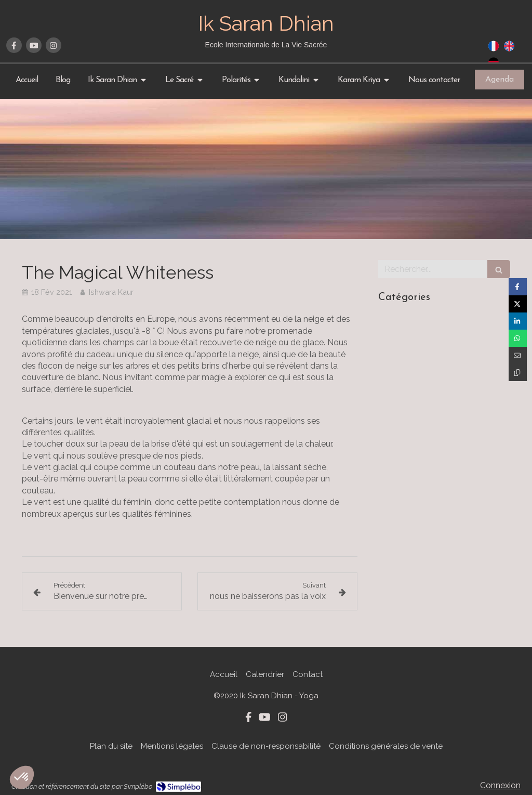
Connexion (500, 785)
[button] (22, 777)
